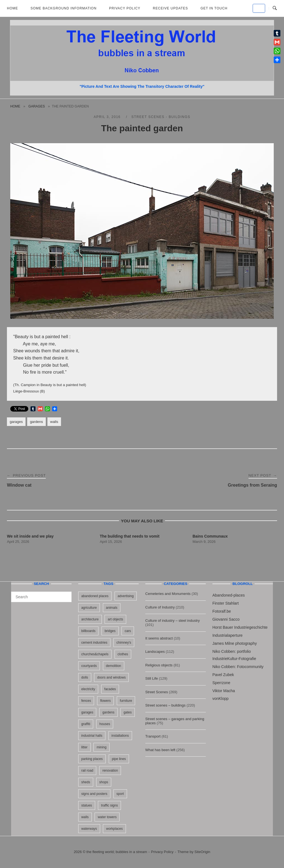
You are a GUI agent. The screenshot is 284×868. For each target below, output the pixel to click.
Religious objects (159, 665)
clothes (123, 654)
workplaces (114, 829)
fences (86, 701)
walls (54, 422)
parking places (92, 759)
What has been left (160, 750)
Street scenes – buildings (165, 705)
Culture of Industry (160, 607)
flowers (105, 701)
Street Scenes (157, 692)
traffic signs (109, 805)
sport (120, 794)
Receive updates (170, 8)
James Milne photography (235, 643)
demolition (114, 666)
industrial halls (92, 736)
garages (36, 106)
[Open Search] (275, 8)
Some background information (64, 8)
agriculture (89, 608)
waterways (89, 829)
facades (110, 689)
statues (87, 805)
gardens (36, 422)
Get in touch (214, 8)
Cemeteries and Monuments (168, 594)
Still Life (152, 678)
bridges (110, 631)
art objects (115, 619)
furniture (126, 701)
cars (128, 631)
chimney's (124, 643)
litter (84, 747)
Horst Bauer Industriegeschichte (240, 627)
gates (127, 712)
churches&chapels (95, 654)
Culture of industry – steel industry (173, 621)
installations (120, 736)
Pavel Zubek (223, 675)
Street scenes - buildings (161, 117)
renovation (110, 771)
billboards (88, 631)
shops (104, 782)
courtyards (89, 666)
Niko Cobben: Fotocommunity (238, 667)
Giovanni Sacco (226, 619)
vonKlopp (220, 698)
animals (112, 608)
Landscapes (155, 652)
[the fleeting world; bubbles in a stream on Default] (259, 8)
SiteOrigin (202, 852)
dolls (85, 677)
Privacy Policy (125, 8)
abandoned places (95, 596)
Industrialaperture (228, 635)
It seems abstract (159, 638)
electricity (88, 689)
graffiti (86, 724)
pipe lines (119, 759)
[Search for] (41, 597)
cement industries (94, 643)
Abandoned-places (229, 595)
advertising (126, 596)
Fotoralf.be (222, 611)
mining (101, 747)
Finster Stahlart (226, 603)
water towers (107, 817)
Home (12, 8)
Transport (153, 736)
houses (105, 724)
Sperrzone (221, 683)
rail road (87, 771)
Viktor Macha (224, 691)
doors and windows (111, 677)
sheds (86, 782)
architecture (90, 619)
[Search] (65, 594)
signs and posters (94, 794)
